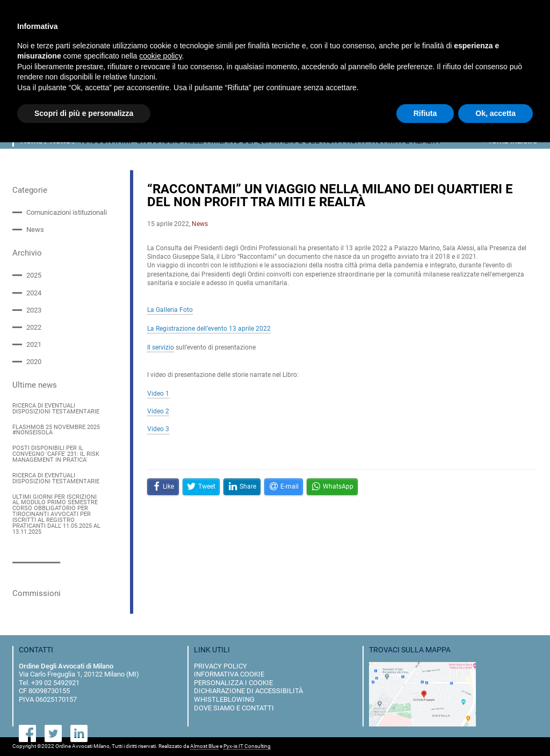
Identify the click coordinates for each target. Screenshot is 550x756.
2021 (34, 344)
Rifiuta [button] (425, 113)
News (35, 230)
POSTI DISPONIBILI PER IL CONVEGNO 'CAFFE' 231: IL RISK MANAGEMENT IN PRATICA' (56, 455)
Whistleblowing (224, 699)
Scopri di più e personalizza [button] (84, 113)
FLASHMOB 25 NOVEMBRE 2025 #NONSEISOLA (56, 431)
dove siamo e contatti (234, 708)
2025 (34, 275)
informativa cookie (229, 674)
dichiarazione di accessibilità (248, 691)
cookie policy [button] (160, 56)
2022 (34, 327)
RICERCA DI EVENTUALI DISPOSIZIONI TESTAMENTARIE (56, 409)
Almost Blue (204, 746)
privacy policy (220, 666)
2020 (34, 362)
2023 (34, 310)
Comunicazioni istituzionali (67, 212)
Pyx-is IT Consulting (247, 746)
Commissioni (37, 593)
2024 (34, 293)
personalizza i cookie (233, 683)
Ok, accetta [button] (495, 113)
